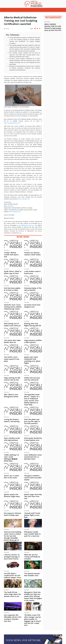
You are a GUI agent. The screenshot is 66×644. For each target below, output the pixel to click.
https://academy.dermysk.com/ (12, 123)
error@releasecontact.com (27, 225)
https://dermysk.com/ (24, 199)
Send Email (10, 206)
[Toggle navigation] (4, 10)
